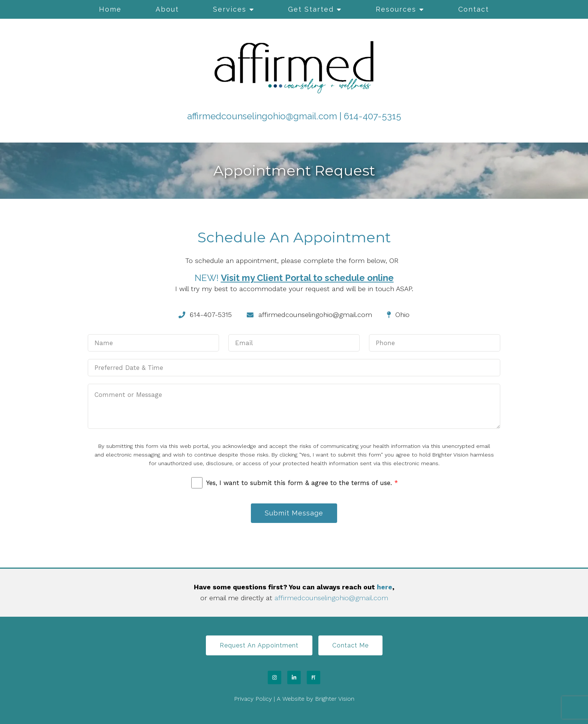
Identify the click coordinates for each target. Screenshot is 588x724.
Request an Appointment (259, 645)
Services (230, 9)
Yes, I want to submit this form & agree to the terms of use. (302, 483)
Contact (474, 9)
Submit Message (294, 513)
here (385, 587)
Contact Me (350, 645)
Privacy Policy (253, 699)
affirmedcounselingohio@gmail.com (262, 116)
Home (110, 9)
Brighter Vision (335, 699)
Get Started (311, 9)
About (167, 9)
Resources (396, 9)
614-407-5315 (373, 116)
